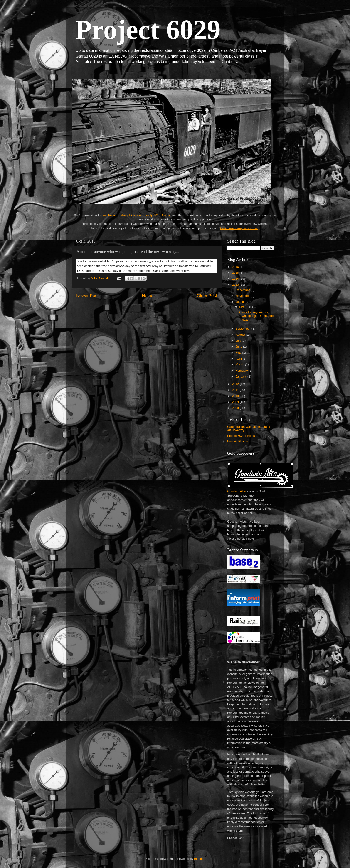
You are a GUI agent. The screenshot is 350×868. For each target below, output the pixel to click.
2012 (236, 384)
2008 (236, 408)
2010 (236, 396)
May (239, 353)
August (241, 335)
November (243, 296)
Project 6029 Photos (241, 436)
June (239, 346)
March (240, 364)
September (244, 329)
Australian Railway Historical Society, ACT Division (137, 215)
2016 (236, 267)
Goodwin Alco (237, 491)
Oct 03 (244, 307)
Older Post (207, 296)
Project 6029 (148, 30)
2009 (236, 402)
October (242, 302)
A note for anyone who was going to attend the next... (256, 316)
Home (148, 296)
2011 (236, 390)
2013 (236, 285)
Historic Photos (238, 441)
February (242, 371)
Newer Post (87, 296)
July (239, 341)
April (239, 359)
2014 (236, 279)
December (243, 290)
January (242, 376)
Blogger (199, 859)
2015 (236, 273)
